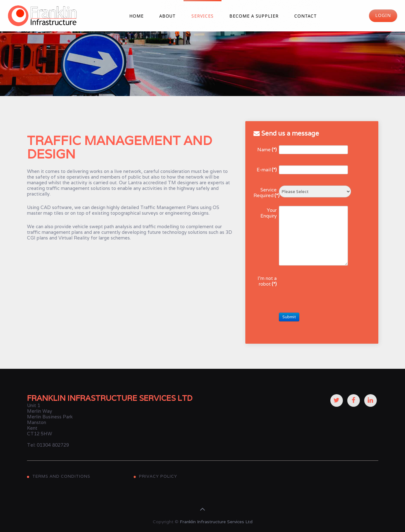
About (168, 16)
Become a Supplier (254, 16)
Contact (306, 16)
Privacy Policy (158, 476)
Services (202, 16)
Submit (289, 317)
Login (383, 16)
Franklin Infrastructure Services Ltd (216, 522)
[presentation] (327, 286)
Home (136, 16)
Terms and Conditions (61, 476)
